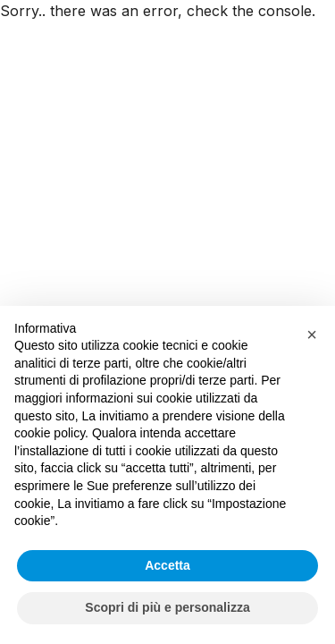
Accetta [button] (167, 565)
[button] (312, 335)
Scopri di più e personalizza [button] (167, 607)
